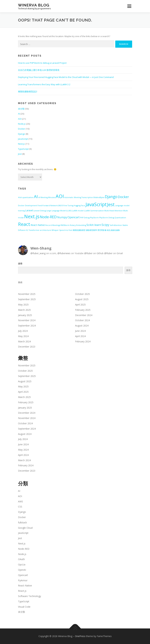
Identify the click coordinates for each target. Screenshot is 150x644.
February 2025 (83, 310)
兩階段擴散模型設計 (28, 92)
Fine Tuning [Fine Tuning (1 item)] (68, 206)
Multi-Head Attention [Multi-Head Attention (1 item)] (114, 211)
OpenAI (22, 570)
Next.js (21, 144)
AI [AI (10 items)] (36, 196)
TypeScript (23, 149)
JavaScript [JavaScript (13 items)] (96, 204)
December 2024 (84, 315)
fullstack (22, 522)
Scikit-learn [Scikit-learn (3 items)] (94, 225)
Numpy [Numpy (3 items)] (62, 217)
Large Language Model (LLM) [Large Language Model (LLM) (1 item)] (59, 211)
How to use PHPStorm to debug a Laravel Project (42, 63)
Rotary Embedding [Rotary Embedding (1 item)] (78, 225)
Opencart (23, 575)
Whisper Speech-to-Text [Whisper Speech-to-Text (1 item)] (62, 230)
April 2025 (80, 305)
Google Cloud (25, 528)
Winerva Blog (34, 5)
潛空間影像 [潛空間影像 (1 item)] (102, 230)
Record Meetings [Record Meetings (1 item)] (53, 225)
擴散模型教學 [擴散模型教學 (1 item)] (91, 230)
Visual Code (24, 607)
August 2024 (82, 326)
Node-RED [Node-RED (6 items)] (48, 217)
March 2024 (24, 341)
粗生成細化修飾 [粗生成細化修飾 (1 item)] (113, 230)
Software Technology (30, 596)
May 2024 (23, 336)
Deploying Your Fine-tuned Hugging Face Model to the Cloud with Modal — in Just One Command (66, 77)
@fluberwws (64, 253)
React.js (22, 591)
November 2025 (27, 294)
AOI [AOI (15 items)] (60, 196)
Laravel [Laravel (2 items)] (29, 210)
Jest (20, 154)
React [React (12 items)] (24, 224)
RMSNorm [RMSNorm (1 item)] (65, 225)
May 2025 (23, 305)
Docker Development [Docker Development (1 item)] (28, 206)
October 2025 (82, 294)
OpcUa (22, 564)
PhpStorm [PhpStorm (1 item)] (94, 218)
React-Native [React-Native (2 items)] (38, 225)
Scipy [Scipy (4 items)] (105, 225)
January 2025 (25, 315)
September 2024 (27, 326)
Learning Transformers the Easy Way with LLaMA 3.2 (44, 84)
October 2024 (82, 320)
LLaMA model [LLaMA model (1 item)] (77, 211)
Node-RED (24, 549)
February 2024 (83, 341)
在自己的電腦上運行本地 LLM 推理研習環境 (39, 70)
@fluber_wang (38, 253)
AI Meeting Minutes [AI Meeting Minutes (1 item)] (47, 197)
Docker (22, 129)
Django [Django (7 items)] (111, 197)
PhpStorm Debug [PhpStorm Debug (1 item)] (107, 218)
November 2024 (27, 320)
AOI (20, 119)
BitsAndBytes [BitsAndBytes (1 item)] (99, 197)
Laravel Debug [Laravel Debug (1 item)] (40, 211)
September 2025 (27, 299)
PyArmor (23, 580)
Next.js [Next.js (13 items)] (32, 216)
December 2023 (27, 347)
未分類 (21, 109)
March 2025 (24, 310)
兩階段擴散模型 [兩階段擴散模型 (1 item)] (79, 230)
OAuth (21, 559)
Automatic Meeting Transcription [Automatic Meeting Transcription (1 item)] (79, 197)
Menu (129, 6)
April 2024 (80, 336)
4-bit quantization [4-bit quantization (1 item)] (26, 197)
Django (22, 134)
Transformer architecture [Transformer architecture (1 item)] (40, 230)
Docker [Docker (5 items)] (123, 197)
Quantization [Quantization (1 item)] (120, 218)
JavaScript (23, 139)
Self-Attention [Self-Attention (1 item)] (116, 225)
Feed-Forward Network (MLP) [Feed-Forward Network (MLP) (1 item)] (50, 206)
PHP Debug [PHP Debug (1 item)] (85, 218)
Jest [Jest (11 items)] (111, 204)
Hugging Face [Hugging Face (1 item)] (79, 206)
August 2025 (82, 299)
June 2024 (80, 331)
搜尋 (20, 264)
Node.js (22, 124)
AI (19, 114)
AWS (21, 501)
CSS (20, 507)
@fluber (88, 253)
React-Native (25, 586)
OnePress (80, 636)
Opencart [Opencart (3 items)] (74, 217)
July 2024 (23, 331)
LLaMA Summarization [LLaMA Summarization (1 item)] (94, 211)
